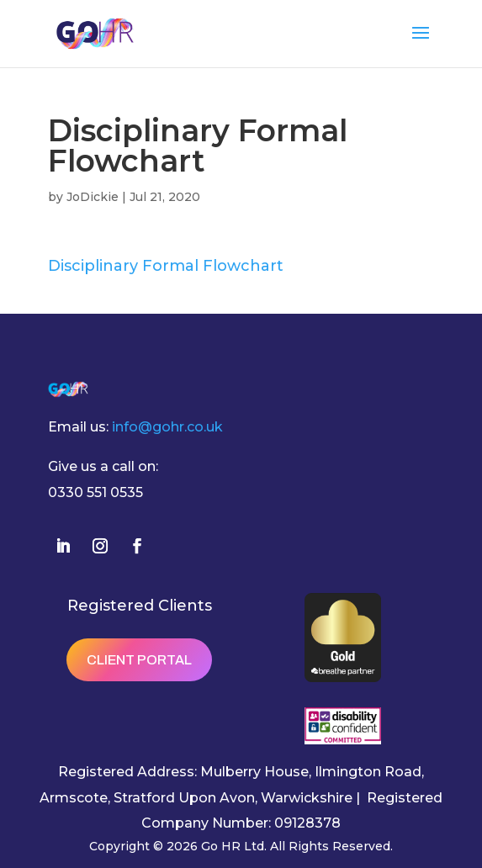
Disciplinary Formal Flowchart (166, 266)
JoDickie (93, 197)
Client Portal (139, 660)
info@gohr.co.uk (167, 427)
